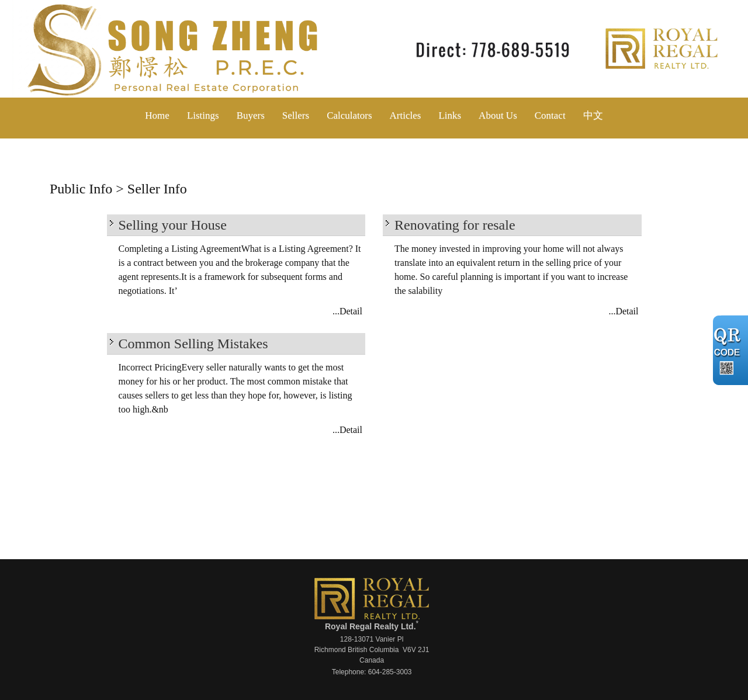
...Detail (347, 311)
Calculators (349, 115)
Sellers (296, 115)
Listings (203, 115)
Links (450, 115)
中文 (593, 115)
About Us (498, 115)
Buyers (251, 115)
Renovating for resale (455, 225)
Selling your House (173, 225)
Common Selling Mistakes (193, 344)
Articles (406, 115)
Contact (550, 115)
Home (157, 115)
